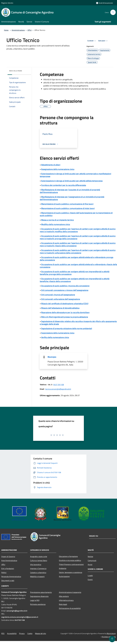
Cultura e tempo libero (39, 560)
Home (6, 30)
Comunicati (92, 560)
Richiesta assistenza (38, 604)
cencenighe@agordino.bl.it (17, 611)
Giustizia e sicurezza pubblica (70, 560)
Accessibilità (12, 633)
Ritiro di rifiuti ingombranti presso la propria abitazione (65, 317)
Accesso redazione (109, 637)
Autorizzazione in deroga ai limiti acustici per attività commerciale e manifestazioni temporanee (75, 175)
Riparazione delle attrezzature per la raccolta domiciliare (65, 312)
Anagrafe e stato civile (39, 556)
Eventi (90, 579)
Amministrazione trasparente (70, 592)
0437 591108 (59, 385)
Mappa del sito (40, 633)
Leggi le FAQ (35, 600)
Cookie (30, 633)
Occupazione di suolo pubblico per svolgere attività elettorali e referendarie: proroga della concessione (77, 259)
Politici (4, 572)
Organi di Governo (8, 556)
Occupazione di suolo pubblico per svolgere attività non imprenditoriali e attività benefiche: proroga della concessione (75, 273)
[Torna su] (112, 639)
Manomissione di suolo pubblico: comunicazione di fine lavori (67, 204)
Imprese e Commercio (38, 568)
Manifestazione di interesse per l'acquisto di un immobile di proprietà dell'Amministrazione (70, 191)
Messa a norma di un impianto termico (57, 220)
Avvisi (90, 564)
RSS (3, 633)
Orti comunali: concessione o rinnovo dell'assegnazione (65, 290)
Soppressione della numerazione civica (58, 333)
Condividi (92, 41)
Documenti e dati (8, 581)
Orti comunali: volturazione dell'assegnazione (61, 299)
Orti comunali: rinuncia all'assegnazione (58, 295)
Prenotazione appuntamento (41, 592)
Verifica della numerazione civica (55, 337)
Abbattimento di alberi (51, 165)
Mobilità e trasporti (37, 576)
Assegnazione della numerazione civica (58, 169)
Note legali (63, 604)
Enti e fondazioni (8, 568)
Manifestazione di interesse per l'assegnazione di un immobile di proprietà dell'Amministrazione (72, 198)
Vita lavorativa (36, 564)
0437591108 (20, 620)
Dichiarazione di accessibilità (70, 608)
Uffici (30, 30)
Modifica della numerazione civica (56, 224)
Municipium (111, 633)
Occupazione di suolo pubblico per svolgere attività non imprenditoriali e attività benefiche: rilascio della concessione (75, 280)
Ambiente (63, 568)
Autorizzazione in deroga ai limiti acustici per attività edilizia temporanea (72, 181)
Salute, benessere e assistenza (71, 572)
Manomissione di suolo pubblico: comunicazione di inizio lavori (68, 208)
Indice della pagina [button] (16, 71)
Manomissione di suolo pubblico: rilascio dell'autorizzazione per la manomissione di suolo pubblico (76, 214)
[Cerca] (113, 12)
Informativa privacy (66, 600)
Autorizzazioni (64, 576)
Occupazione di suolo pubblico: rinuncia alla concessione (65, 286)
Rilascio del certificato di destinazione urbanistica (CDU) (65, 304)
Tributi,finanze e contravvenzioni (71, 564)
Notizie (90, 556)
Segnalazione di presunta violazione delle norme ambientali (67, 328)
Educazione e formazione (68, 556)
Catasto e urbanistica (38, 572)
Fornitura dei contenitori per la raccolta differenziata (64, 185)
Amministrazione (18, 30)
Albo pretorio (64, 596)
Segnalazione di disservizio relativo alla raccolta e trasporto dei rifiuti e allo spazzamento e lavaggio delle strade (78, 323)
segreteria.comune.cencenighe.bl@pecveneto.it (20, 617)
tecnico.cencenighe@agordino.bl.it (58, 389)
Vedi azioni (103, 41)
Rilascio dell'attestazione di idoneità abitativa (60, 308)
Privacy (22, 633)
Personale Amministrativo (11, 576)
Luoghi (90, 575)
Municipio (52, 357)
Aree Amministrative (9, 560)
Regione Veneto (7, 3)
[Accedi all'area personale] (104, 3)
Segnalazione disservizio (39, 596)
